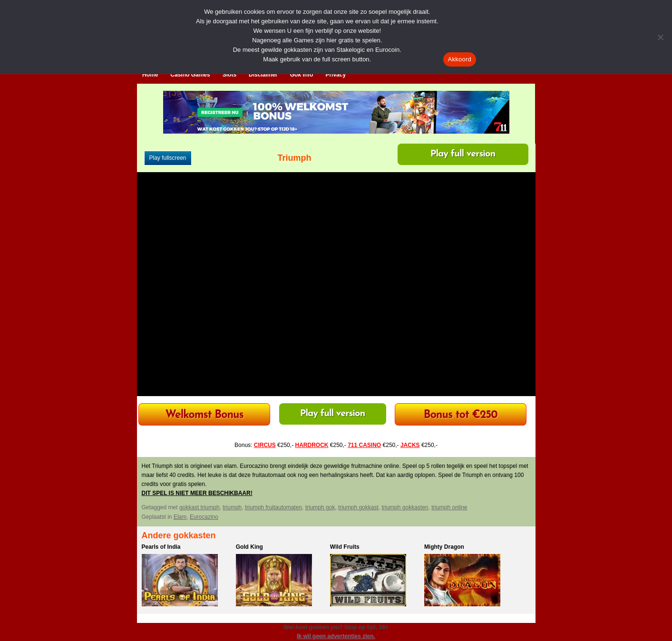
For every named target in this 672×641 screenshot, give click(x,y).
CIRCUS (265, 445)
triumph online (449, 507)
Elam (180, 517)
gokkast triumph (200, 507)
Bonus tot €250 (461, 415)
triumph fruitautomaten (273, 507)
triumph (232, 507)
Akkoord (460, 59)
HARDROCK (312, 445)
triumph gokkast (358, 507)
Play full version (463, 154)
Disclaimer (263, 75)
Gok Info (302, 75)
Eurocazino (204, 517)
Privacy (336, 75)
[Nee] (660, 37)
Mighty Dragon (444, 547)
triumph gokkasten (405, 507)
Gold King (249, 547)
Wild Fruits (345, 547)
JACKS (410, 445)
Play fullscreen (168, 158)
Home (150, 75)
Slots (229, 75)
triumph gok (320, 507)
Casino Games (190, 75)
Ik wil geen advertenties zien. (336, 636)
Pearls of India (161, 547)
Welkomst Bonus (205, 415)
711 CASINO (364, 445)
